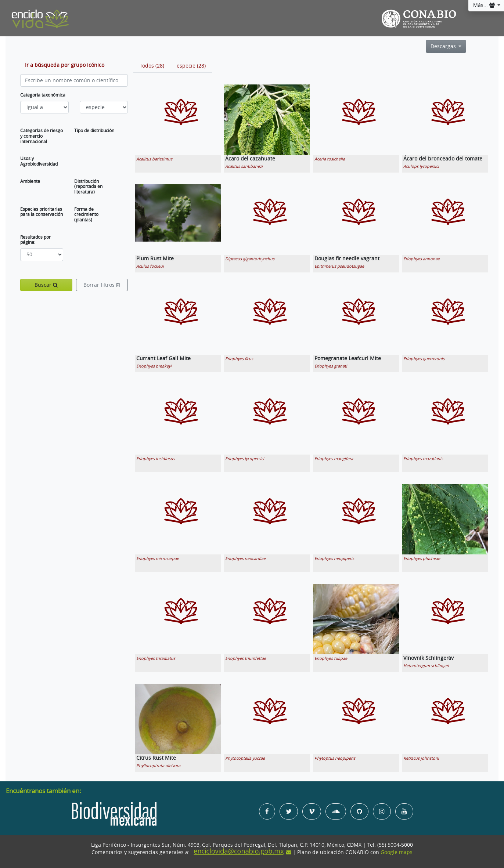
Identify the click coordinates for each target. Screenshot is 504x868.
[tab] (152, 66)
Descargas (444, 46)
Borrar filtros (102, 285)
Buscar (46, 285)
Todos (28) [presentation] (152, 66)
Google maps (397, 852)
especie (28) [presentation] (191, 66)
